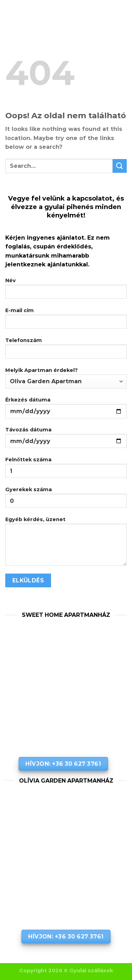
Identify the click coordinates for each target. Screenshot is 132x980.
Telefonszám (66, 351)
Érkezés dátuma (66, 410)
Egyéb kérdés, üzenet (66, 544)
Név (66, 291)
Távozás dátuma (66, 440)
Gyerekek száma (66, 500)
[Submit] (120, 166)
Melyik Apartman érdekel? (66, 378)
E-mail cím (66, 321)
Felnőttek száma (66, 470)
